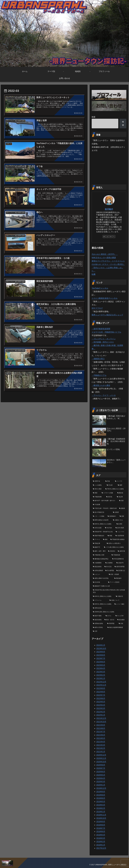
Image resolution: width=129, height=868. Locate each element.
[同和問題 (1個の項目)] (112, 624)
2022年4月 (101, 705)
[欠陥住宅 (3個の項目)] (120, 596)
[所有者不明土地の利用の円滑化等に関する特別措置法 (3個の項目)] (109, 591)
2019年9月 (101, 792)
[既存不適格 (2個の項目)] (98, 616)
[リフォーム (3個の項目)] (100, 600)
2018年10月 (101, 818)
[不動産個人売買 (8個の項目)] (101, 555)
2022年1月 (101, 715)
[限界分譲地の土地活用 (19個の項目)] (102, 520)
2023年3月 (101, 672)
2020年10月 (101, 762)
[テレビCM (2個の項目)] (120, 616)
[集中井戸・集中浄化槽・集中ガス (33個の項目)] (105, 501)
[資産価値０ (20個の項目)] (112, 516)
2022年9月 (101, 688)
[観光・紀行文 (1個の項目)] (110, 620)
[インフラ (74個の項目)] (120, 481)
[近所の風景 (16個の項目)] (120, 528)
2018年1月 (101, 845)
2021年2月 (101, 748)
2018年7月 (101, 828)
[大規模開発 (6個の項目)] (98, 563)
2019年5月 (101, 802)
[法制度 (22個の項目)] (119, 512)
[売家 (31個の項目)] (122, 501)
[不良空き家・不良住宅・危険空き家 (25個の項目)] (105, 508)
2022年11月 (101, 685)
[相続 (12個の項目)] (106, 540)
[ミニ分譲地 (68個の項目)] (99, 485)
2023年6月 (101, 662)
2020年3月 (101, 782)
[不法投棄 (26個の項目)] (109, 505)
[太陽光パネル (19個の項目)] (119, 520)
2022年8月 (101, 692)
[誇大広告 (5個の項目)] (108, 567)
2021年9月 (101, 725)
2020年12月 (101, 755)
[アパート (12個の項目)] (97, 540)
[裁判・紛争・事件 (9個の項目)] (99, 551)
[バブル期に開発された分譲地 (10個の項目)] (114, 547)
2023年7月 (101, 658)
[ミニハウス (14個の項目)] (120, 532)
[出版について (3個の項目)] (117, 600)
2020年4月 (101, 778)
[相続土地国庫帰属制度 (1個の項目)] (116, 628)
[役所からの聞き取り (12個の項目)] (116, 543)
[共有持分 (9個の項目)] (112, 551)
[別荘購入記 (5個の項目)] (121, 571)
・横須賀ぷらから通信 (101, 385)
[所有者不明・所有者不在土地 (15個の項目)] (103, 532)
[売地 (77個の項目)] (109, 481)
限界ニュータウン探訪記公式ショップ (107, 315)
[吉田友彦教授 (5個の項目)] (98, 571)
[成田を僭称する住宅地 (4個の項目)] (102, 578)
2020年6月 (101, 772)
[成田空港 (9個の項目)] (121, 551)
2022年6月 (101, 698)
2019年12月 (101, 788)
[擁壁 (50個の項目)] (121, 485)
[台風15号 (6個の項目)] (121, 563)
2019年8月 (101, 795)
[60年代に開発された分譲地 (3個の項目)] (103, 596)
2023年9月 (101, 652)
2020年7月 (101, 768)
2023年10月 (101, 649)
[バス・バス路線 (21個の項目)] (99, 516)
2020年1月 (101, 785)
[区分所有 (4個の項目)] (99, 582)
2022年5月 (101, 702)
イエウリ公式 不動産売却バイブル (106, 332)
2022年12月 (101, 682)
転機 (94, 274)
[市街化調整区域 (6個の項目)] (119, 559)
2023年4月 (101, 668)
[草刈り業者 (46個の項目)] (98, 489)
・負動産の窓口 (98, 359)
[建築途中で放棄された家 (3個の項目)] (109, 586)
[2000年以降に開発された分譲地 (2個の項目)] (109, 612)
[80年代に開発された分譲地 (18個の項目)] (103, 524)
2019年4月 (101, 805)
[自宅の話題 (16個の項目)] (98, 528)
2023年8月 (101, 655)
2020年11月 (101, 758)
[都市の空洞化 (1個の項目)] (99, 628)
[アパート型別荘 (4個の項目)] (117, 582)
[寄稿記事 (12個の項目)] (99, 543)
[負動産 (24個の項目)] (122, 508)
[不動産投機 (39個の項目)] (98, 497)
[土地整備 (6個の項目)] (110, 563)
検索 (94, 117)
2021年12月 (101, 718)
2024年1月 (101, 645)
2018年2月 (101, 842)
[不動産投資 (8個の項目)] (118, 555)
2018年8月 (101, 825)
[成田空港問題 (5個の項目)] (120, 567)
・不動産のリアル (99, 375)
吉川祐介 (109, 209)
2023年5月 (101, 665)
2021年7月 (101, 732)
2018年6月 (101, 832)
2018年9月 (101, 822)
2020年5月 (101, 775)
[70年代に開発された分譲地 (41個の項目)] (115, 489)
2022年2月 (101, 712)
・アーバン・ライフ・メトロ (104, 395)
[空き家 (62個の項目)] (111, 485)
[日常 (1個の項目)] (109, 631)
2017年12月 (101, 848)
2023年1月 (101, 678)
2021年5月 (101, 738)
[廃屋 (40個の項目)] (96, 493)
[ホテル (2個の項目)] (109, 616)
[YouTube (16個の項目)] (109, 528)
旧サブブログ (97, 308)
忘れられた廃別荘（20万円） (105, 254)
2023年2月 (101, 675)
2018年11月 (101, 815)
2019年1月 (101, 812)
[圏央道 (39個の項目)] (121, 493)
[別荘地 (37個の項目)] (110, 497)
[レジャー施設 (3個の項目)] (120, 604)
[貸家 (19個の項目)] (122, 516)
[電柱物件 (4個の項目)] (120, 578)
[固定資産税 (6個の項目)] (97, 567)
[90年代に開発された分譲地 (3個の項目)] (102, 604)
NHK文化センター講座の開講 (104, 258)
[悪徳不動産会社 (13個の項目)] (99, 536)
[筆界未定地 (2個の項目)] (109, 608)
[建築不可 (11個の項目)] (97, 547)
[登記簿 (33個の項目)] (121, 497)
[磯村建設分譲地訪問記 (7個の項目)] (101, 559)
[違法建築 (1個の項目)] (121, 620)
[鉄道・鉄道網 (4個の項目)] (117, 574)
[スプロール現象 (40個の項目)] (108, 493)
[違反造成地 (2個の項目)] (97, 620)
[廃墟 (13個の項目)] (110, 536)
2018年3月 (101, 838)
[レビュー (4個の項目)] (100, 574)
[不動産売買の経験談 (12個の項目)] (118, 540)
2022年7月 (101, 695)
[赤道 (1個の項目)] (122, 624)
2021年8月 (101, 728)
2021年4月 (101, 742)
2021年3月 (101, 745)
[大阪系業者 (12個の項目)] (120, 536)
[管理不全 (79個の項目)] (98, 481)
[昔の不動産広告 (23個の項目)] (102, 512)
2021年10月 (101, 722)
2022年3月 (101, 708)
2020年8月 (101, 765)
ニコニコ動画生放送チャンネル (105, 298)
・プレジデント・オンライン (104, 339)
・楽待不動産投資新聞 (101, 329)
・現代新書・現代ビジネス (103, 342)
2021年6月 (101, 735)
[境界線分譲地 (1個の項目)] (99, 624)
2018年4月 (101, 835)
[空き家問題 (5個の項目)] (110, 571)
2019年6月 (101, 798)
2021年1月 (101, 752)
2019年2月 (101, 808)
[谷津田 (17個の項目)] (121, 524)
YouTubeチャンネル (100, 288)
